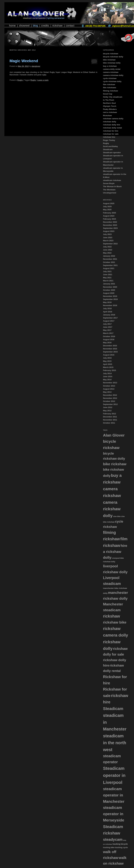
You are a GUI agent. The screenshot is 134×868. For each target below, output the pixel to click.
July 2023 (107, 234)
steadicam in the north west (115, 743)
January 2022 (109, 256)
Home (12, 26)
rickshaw (111, 616)
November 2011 (110, 420)
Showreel (24, 26)
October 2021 (109, 262)
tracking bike (109, 848)
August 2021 (109, 268)
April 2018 (107, 312)
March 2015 (108, 367)
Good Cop (108, 94)
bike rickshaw (109, 60)
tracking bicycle (120, 844)
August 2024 (109, 216)
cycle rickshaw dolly (112, 81)
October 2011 (109, 423)
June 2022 (108, 250)
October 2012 (109, 401)
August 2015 (109, 355)
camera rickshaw (111, 72)
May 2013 (107, 392)
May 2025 (107, 210)
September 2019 (110, 299)
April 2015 (107, 364)
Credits (45, 26)
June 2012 (108, 407)
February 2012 (109, 414)
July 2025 (107, 207)
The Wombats (109, 190)
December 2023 (110, 222)
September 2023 (110, 228)
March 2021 (108, 281)
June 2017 (108, 327)
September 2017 (110, 318)
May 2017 (107, 330)
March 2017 (108, 333)
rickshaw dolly (110, 122)
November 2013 (110, 383)
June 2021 (108, 275)
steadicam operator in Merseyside (114, 814)
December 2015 (110, 346)
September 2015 (110, 352)
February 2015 (109, 370)
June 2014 (108, 377)
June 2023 (108, 238)
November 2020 (110, 287)
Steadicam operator (112, 153)
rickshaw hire (109, 137)
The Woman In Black (112, 186)
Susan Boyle (109, 183)
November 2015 (110, 349)
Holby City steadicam (113, 97)
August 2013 (109, 389)
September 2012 (110, 404)
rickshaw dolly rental (112, 128)
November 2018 (110, 305)
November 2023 (110, 225)
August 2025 (109, 203)
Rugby (20, 80)
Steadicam (108, 149)
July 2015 (107, 358)
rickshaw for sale (111, 134)
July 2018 (107, 308)
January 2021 (109, 284)
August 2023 (109, 231)
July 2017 (107, 324)
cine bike (117, 516)
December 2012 (110, 395)
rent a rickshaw (110, 112)
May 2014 (107, 380)
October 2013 (109, 386)
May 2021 (107, 278)
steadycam (113, 839)
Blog (35, 26)
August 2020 (109, 293)
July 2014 (107, 373)
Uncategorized (110, 193)
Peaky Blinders (110, 109)
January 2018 (109, 315)
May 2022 (107, 253)
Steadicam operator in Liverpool (114, 775)
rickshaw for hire (111, 131)
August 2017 (109, 321)
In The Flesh (109, 100)
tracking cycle (121, 847)
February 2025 (109, 213)
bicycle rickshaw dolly (113, 57)
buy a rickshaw (110, 66)
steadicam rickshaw (112, 180)
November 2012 (110, 398)
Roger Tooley (109, 140)
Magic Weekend (24, 61)
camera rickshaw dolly (113, 75)
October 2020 (109, 290)
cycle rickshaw (110, 78)
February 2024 (109, 219)
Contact (70, 26)
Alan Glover (114, 435)
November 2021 (110, 259)
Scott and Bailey (110, 146)
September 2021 (110, 265)
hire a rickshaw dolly (115, 552)
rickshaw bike (115, 622)
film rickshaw (109, 84)
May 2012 (107, 411)
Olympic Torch (110, 106)
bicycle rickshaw (110, 54)
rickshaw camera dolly (113, 119)
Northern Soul (109, 103)
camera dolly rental (112, 69)
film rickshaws (110, 88)
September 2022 (110, 244)
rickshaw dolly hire (112, 125)
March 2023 (108, 241)
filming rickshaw (110, 91)
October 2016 (109, 336)
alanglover (36, 66)
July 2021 (107, 271)
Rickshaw (57, 26)
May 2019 (107, 302)
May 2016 (107, 343)
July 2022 (107, 247)
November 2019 (110, 296)
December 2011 (110, 417)
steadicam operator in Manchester (114, 795)
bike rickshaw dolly (112, 63)
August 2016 (109, 339)
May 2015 (107, 361)
